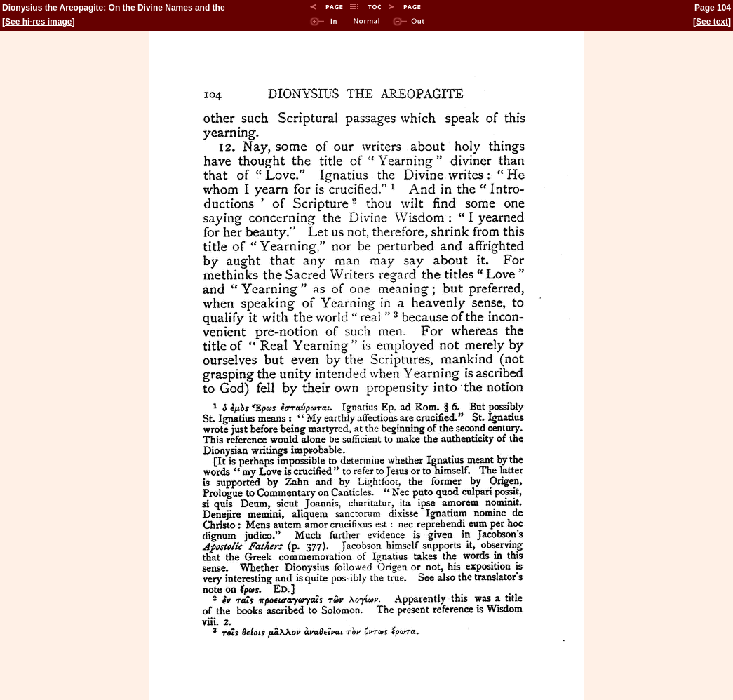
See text (712, 22)
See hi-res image (38, 22)
